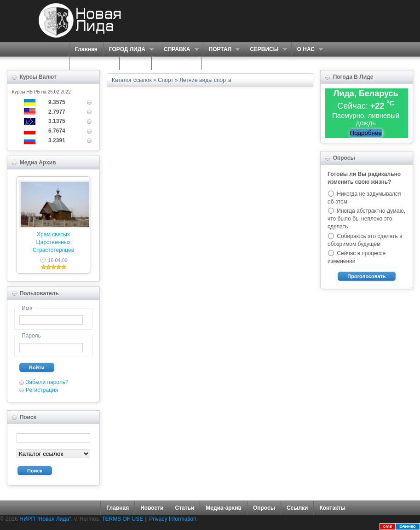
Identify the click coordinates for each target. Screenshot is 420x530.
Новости (152, 508)
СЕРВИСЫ (265, 50)
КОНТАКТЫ (222, 63)
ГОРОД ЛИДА (128, 50)
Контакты (332, 508)
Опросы (264, 508)
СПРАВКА (178, 50)
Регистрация (42, 390)
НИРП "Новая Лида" (45, 519)
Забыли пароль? (47, 382)
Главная (86, 49)
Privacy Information (173, 519)
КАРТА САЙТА (176, 63)
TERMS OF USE (122, 519)
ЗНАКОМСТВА (94, 63)
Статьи (184, 508)
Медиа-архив (224, 508)
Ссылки (297, 508)
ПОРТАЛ (222, 50)
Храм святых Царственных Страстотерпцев (53, 242)
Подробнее (366, 133)
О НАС (307, 50)
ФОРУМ (135, 63)
